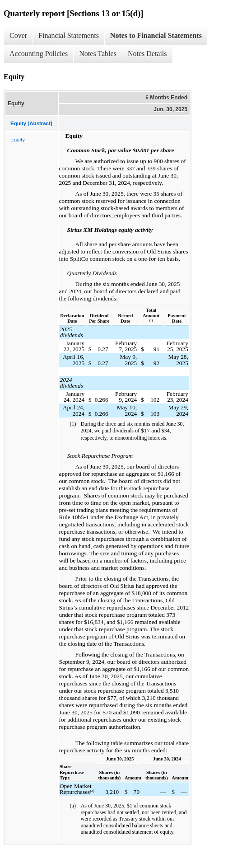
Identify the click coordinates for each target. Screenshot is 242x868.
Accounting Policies (39, 54)
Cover (18, 35)
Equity (18, 140)
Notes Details (147, 54)
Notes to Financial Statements (156, 35)
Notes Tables (98, 54)
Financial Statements (69, 35)
